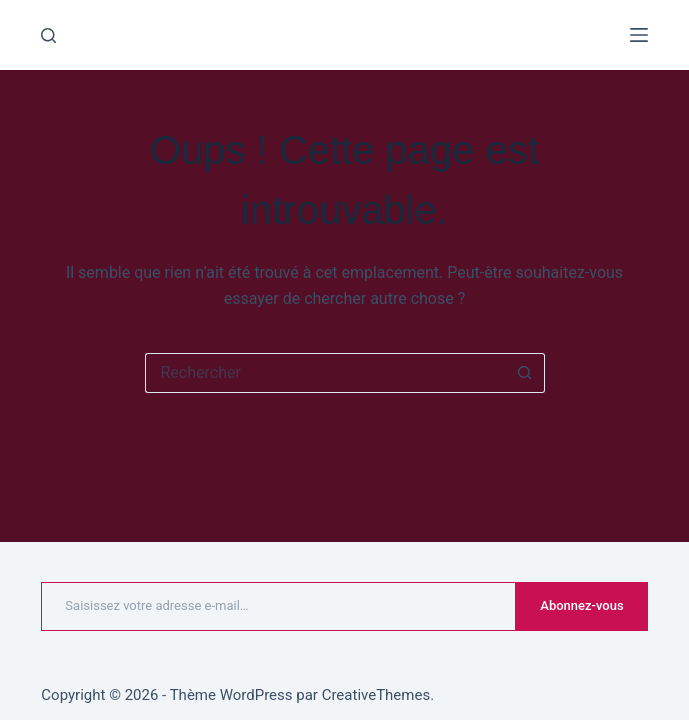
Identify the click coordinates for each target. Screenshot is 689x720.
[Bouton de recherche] (525, 373)
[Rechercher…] (325, 373)
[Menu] (639, 35)
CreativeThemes (376, 695)
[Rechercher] (48, 35)
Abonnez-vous (581, 605)
